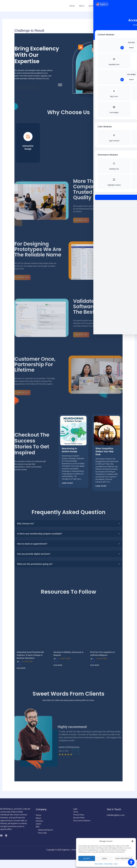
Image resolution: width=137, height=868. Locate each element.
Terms (74, 820)
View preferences (124, 858)
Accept (87, 858)
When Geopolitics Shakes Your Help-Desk (105, 454)
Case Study (67, 486)
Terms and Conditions (81, 829)
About (84, 6)
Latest (104, 6)
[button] (132, 841)
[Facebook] (1, 844)
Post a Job (42, 841)
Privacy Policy (99, 864)
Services (94, 6)
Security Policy (78, 826)
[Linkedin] (6, 844)
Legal (116, 864)
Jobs (113, 6)
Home (75, 6)
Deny (105, 858)
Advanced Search (45, 838)
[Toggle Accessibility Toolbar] (131, 862)
